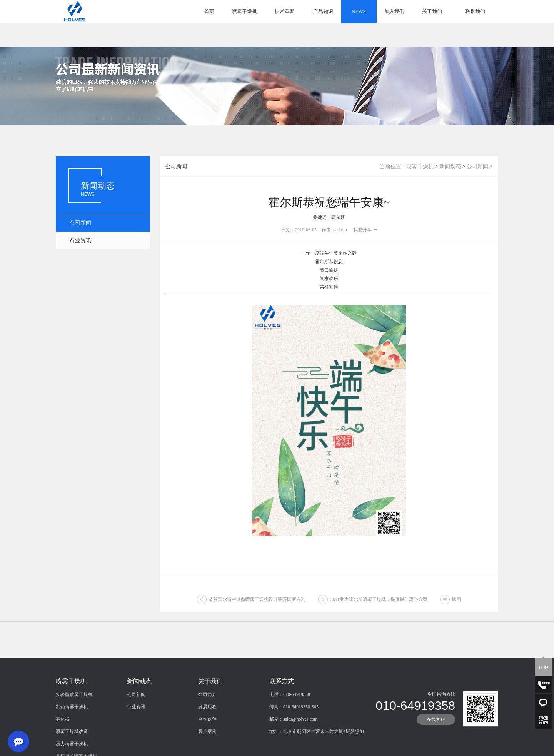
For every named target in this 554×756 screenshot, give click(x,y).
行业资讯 (80, 241)
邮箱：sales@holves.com (293, 748)
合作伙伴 (207, 748)
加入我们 (394, 11)
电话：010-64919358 (290, 723)
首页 (209, 11)
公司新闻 (80, 223)
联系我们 (475, 11)
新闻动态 (450, 166)
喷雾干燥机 (244, 11)
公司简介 (207, 723)
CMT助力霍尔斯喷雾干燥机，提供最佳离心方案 (379, 602)
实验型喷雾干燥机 (74, 723)
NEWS (359, 11)
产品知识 (323, 11)
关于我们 (432, 11)
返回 (456, 602)
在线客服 (436, 748)
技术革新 (285, 11)
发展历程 (207, 736)
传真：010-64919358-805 (294, 736)
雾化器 (63, 748)
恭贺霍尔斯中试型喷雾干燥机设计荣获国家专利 (257, 602)
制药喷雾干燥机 (72, 736)
